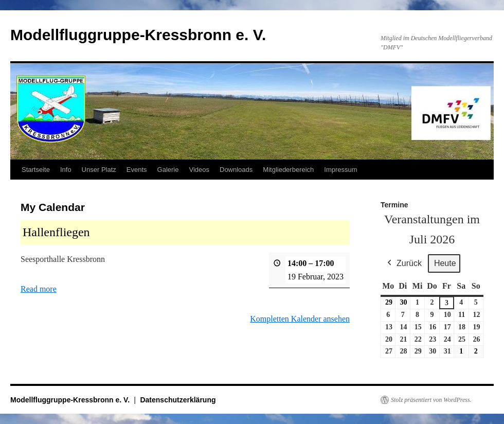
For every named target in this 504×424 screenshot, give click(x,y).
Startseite (36, 170)
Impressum (340, 170)
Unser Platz (99, 170)
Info (66, 170)
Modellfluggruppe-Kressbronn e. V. (138, 35)
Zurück (403, 263)
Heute (445, 263)
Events (137, 170)
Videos (199, 170)
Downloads (236, 170)
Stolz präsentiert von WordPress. (431, 400)
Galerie (168, 170)
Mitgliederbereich (288, 170)
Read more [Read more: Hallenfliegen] (39, 289)
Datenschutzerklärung (178, 400)
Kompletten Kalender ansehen (300, 319)
